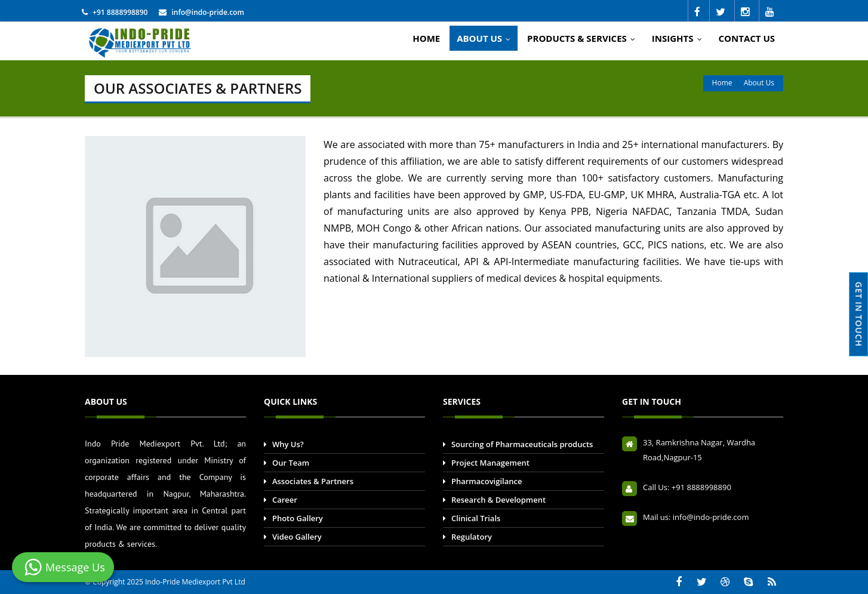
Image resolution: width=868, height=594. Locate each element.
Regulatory (472, 537)
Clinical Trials (476, 518)
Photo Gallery (298, 518)
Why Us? (288, 444)
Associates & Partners (313, 481)
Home (722, 83)
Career (285, 500)
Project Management (490, 463)
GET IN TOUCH (859, 314)
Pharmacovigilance (487, 481)
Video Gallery (297, 537)
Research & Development (498, 500)
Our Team (291, 463)
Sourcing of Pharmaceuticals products (522, 444)
